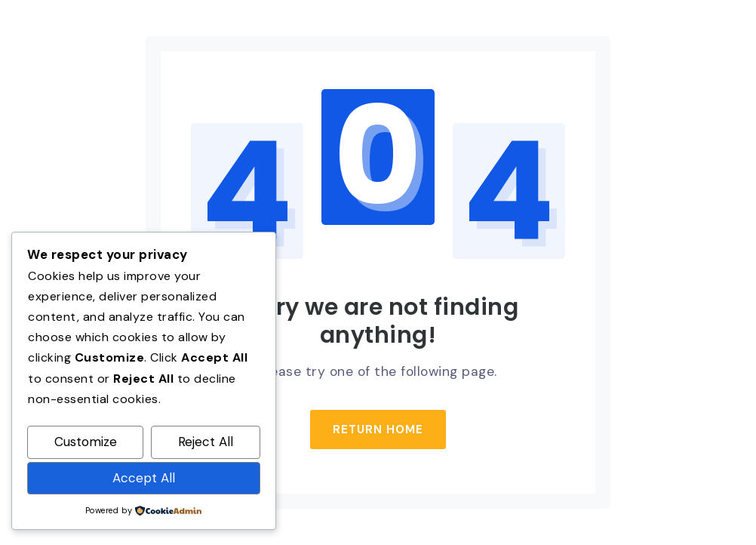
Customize (86, 442)
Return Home (378, 430)
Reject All (206, 442)
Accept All (144, 478)
